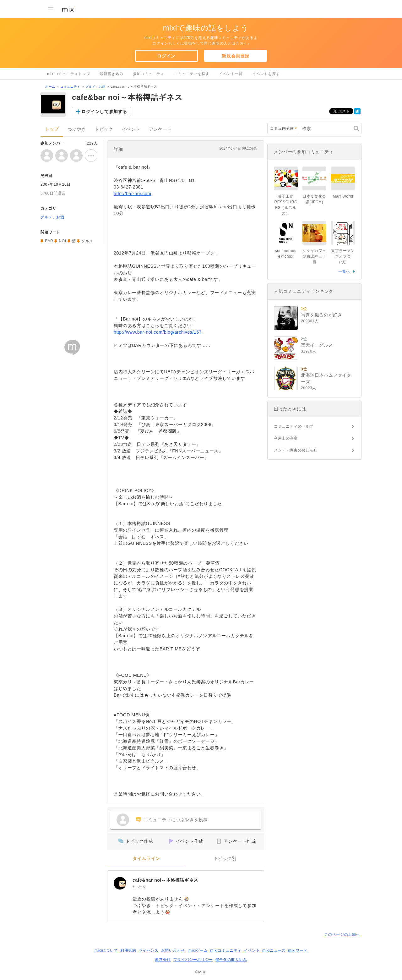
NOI (62, 241)
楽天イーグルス (317, 345)
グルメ (87, 241)
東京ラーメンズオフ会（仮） (343, 256)
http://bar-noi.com (133, 194)
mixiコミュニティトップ (69, 74)
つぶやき (77, 129)
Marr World (343, 196)
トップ (52, 129)
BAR (49, 241)
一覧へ (344, 271)
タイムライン (146, 859)
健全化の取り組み (231, 960)
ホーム (50, 87)
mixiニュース (274, 950)
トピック (104, 129)
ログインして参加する (104, 112)
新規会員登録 (236, 56)
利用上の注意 (286, 438)
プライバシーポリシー (193, 960)
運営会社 (163, 960)
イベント (131, 129)
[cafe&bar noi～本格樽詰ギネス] (120, 883)
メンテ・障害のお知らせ (296, 450)
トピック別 (225, 859)
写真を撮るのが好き (321, 315)
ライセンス (149, 950)
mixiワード (298, 950)
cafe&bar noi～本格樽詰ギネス (165, 880)
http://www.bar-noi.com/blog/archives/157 (158, 332)
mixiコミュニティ (226, 950)
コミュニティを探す (192, 74)
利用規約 (128, 950)
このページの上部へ (342, 934)
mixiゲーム (198, 950)
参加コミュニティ (149, 74)
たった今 (139, 887)
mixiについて (106, 950)
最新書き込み (111, 74)
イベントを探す (266, 74)
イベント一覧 (231, 74)
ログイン (166, 56)
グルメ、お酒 (95, 87)
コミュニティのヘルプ (294, 426)
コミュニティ (70, 87)
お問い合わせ (173, 950)
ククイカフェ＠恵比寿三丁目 (314, 256)
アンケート (160, 129)
